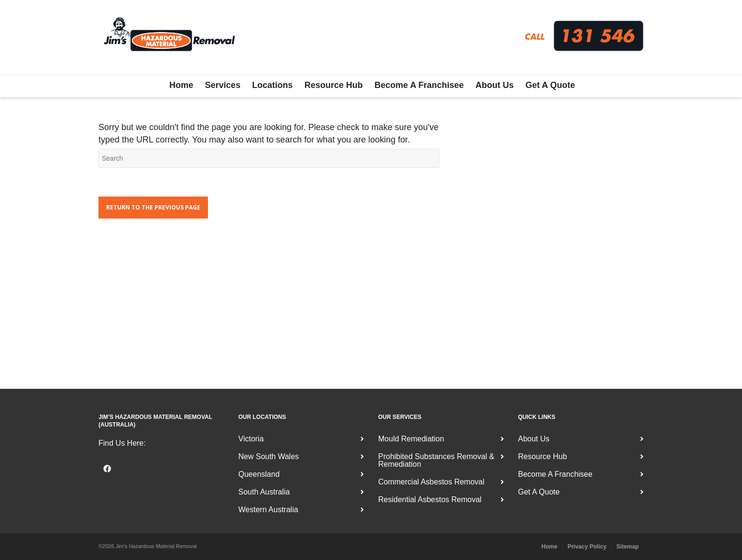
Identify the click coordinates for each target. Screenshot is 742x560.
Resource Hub (334, 85)
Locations (272, 85)
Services (223, 85)
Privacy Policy (587, 547)
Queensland (259, 474)
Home (181, 85)
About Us (495, 85)
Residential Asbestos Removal (430, 500)
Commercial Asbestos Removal (431, 482)
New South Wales (269, 456)
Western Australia (268, 510)
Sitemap (627, 547)
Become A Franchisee (419, 85)
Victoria (251, 439)
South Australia (264, 492)
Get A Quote (550, 85)
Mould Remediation (411, 439)
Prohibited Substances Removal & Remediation (436, 460)
